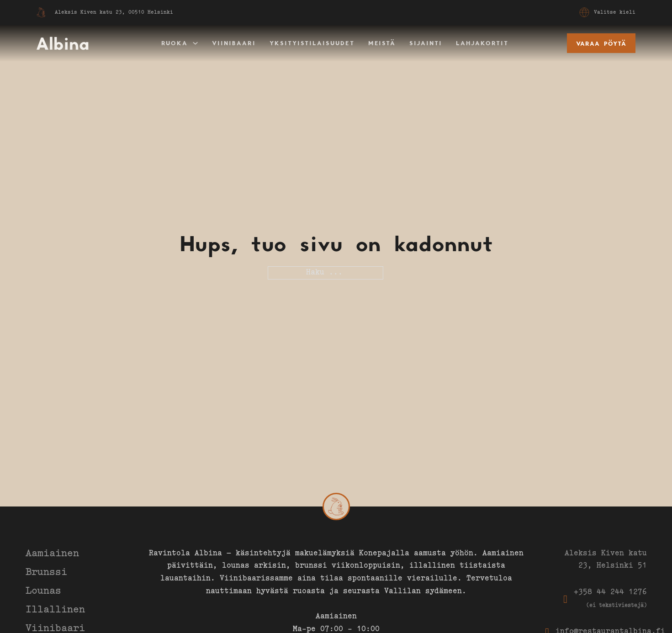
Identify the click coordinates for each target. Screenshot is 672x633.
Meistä (382, 43)
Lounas (43, 591)
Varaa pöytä (601, 43)
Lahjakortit (482, 43)
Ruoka (175, 43)
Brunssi (46, 573)
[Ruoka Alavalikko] (195, 43)
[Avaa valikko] (584, 12)
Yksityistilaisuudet (312, 43)
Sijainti (426, 43)
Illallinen (55, 610)
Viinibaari (234, 43)
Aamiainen (52, 554)
